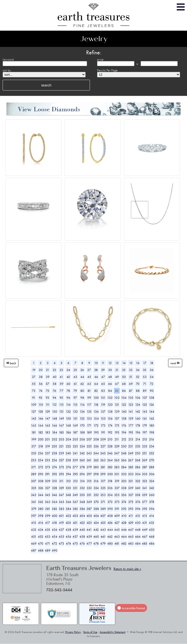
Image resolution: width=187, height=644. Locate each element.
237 (48, 453)
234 (152, 446)
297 (89, 474)
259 (75, 460)
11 (103, 363)
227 (103, 446)
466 (138, 536)
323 (145, 481)
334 (96, 488)
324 (152, 481)
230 (124, 446)
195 (131, 432)
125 (145, 405)
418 (54, 523)
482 (124, 543)
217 (34, 446)
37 (34, 377)
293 (61, 474)
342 (152, 488)
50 (124, 377)
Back (11, 363)
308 (41, 481)
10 (96, 363)
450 (152, 530)
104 (124, 398)
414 (151, 516)
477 (89, 543)
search (46, 85)
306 (152, 474)
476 (82, 543)
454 (55, 536)
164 (41, 425)
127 (34, 411)
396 (152, 509)
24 (68, 370)
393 (131, 509)
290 (41, 474)
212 (124, 439)
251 (145, 453)
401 (61, 516)
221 (61, 446)
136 (96, 411)
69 (131, 384)
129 (47, 411)
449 (145, 530)
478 (96, 543)
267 (131, 460)
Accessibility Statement (113, 632)
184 (55, 432)
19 (34, 370)
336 (110, 488)
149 (61, 418)
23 (61, 370)
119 (103, 405)
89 (145, 391)
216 (151, 439)
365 (61, 502)
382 (54, 509)
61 (75, 384)
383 (61, 509)
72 (151, 384)
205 (75, 439)
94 (54, 398)
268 (138, 460)
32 (124, 370)
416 (41, 523)
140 (124, 411)
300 (110, 474)
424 (96, 523)
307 (34, 481)
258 (68, 460)
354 (110, 495)
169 (75, 425)
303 (131, 474)
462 (110, 536)
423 (89, 523)
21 (48, 370)
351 (89, 495)
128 (41, 411)
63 (89, 384)
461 (103, 536)
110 (41, 405)
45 (89, 377)
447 (131, 530)
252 (152, 453)
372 (110, 502)
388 (96, 509)
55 (34, 384)
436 (55, 530)
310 (54, 481)
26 (82, 370)
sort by (7, 70)
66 (110, 384)
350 (82, 495)
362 (41, 502)
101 (103, 398)
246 (110, 453)
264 (110, 460)
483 (131, 543)
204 (68, 439)
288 (151, 467)
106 (138, 398)
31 (117, 370)
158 (124, 418)
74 (41, 391)
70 (138, 384)
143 (145, 411)
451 (34, 536)
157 (117, 418)
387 (89, 509)
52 (138, 377)
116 (82, 405)
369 (89, 502)
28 (96, 370)
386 (82, 509)
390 (110, 509)
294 (68, 474)
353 (103, 495)
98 (82, 398)
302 (124, 474)
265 (117, 460)
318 (110, 481)
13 (117, 363)
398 (41, 516)
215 (145, 439)
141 (131, 411)
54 (152, 377)
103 (117, 398)
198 (152, 432)
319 (117, 481)
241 (75, 453)
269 (145, 460)
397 (34, 516)
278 (82, 467)
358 (138, 495)
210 (110, 439)
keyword (8, 59)
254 (41, 460)
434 (41, 530)
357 (131, 495)
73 (34, 391)
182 (41, 432)
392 (124, 509)
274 (54, 467)
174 (110, 425)
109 (34, 405)
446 (124, 530)
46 (96, 377)
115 (75, 405)
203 (61, 439)
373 (117, 502)
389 (103, 509)
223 (75, 446)
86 (124, 391)
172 (96, 425)
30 (110, 370)
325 (34, 488)
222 (68, 446)
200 (41, 439)
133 (75, 411)
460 (96, 536)
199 (34, 439)
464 (124, 536)
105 (131, 398)
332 (82, 488)
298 (96, 474)
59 (61, 384)
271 (34, 467)
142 (138, 411)
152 (82, 418)
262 (96, 460)
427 (117, 523)
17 (145, 363)
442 (96, 530)
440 (82, 530)
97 (75, 398)
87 (131, 391)
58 (55, 384)
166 (54, 425)
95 (61, 398)
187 (75, 432)
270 (152, 460)
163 (34, 425)
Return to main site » (127, 569)
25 (75, 370)
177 (131, 425)
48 (110, 377)
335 (103, 488)
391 (117, 509)
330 (68, 488)
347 (61, 495)
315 (89, 481)
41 (61, 377)
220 (54, 446)
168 (68, 425)
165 (47, 425)
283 (117, 467)
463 (117, 536)
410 (124, 516)
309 (48, 481)
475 (75, 543)
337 (117, 488)
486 (152, 543)
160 (138, 418)
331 (75, 488)
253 (34, 460)
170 (82, 425)
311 (61, 481)
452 (41, 536)
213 (131, 439)
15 (131, 363)
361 (34, 502)
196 (138, 432)
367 (75, 502)
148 (55, 418)
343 (34, 495)
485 (145, 543)
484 (138, 543)
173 (103, 425)
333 (89, 488)
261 (89, 460)
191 (103, 432)
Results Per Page (107, 70)
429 (131, 523)
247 (117, 453)
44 (82, 377)
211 (117, 439)
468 (152, 536)
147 (48, 418)
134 (82, 411)
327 (48, 488)
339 (131, 488)
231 (131, 446)
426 (110, 523)
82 (96, 391)
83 (103, 391)
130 (55, 411)
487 (34, 550)
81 (89, 391)
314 (82, 481)
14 (124, 363)
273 (48, 467)
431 (145, 523)
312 (68, 481)
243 (89, 453)
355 (117, 495)
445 (117, 530)
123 (131, 405)
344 (41, 495)
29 (103, 370)
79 (75, 391)
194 (124, 432)
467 (145, 536)
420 (68, 523)
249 (131, 453)
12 (110, 363)
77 (61, 391)
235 (34, 453)
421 (75, 523)
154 (96, 418)
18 (152, 363)
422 (82, 523)
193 (117, 432)
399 (48, 516)
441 (89, 530)
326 (41, 488)
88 (138, 391)
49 (117, 377)
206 (82, 439)
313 (75, 481)
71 (145, 384)
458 (82, 536)
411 (131, 516)
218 (41, 446)
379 (34, 509)
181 (34, 432)
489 (48, 550)
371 (103, 502)
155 (103, 418)
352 (96, 495)
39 (48, 377)
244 (96, 453)
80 (82, 391)
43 (75, 377)
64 (96, 384)
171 (89, 425)
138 (110, 411)
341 (145, 488)
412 (138, 516)
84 (110, 391)
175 (117, 425)
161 (145, 418)
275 (61, 467)
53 (145, 377)
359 (145, 495)
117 (89, 405)
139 (117, 411)
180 (152, 425)
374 (124, 502)
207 (89, 439)
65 (103, 384)
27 (89, 370)
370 (96, 502)
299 (103, 474)
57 (47, 384)
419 (61, 523)
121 (117, 405)
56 (41, 384)
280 (96, 467)
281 (103, 467)
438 (68, 530)
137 (103, 411)
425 (103, 523)
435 (47, 530)
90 (152, 391)
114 (68, 405)
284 (124, 467)
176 (124, 425)
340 (138, 488)
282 (110, 467)
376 (138, 502)
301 (117, 474)
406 (96, 516)
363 (48, 502)
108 (151, 398)
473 (61, 543)
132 (68, 411)
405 (89, 516)
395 (145, 509)
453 (48, 536)
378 (152, 502)
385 (75, 509)
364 (55, 502)
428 (124, 523)
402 (68, 516)
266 (124, 460)
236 (41, 453)
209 (103, 439)
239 (61, 453)
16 (138, 363)
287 (145, 467)
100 (96, 398)
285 (131, 467)
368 (82, 502)
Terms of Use (90, 632)
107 (145, 398)
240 (68, 453)
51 (131, 377)
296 (82, 474)
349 (75, 495)
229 (117, 446)
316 (96, 481)
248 (124, 453)
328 (55, 488)
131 (61, 411)
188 (82, 432)
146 (41, 418)
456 (68, 536)
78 (68, 391)
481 (117, 543)
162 (152, 418)
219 (48, 446)
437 (61, 530)
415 (34, 523)
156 (110, 418)
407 (103, 516)
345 (47, 495)
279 (89, 467)
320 (124, 481)
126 (151, 405)
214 (138, 439)
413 (145, 516)
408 (110, 516)
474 (68, 543)
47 (103, 377)
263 (103, 460)
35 (145, 370)
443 (103, 530)
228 (110, 446)
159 (131, 418)
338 (124, 488)
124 (138, 405)
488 (41, 550)
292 (55, 474)
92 (41, 398)
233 (145, 446)
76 (54, 391)
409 (117, 516)
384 (68, 509)
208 (96, 439)
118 (96, 405)
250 (138, 453)
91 (34, 398)
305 (145, 474)
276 (68, 467)
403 (75, 516)
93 (47, 398)
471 (48, 543)
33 (131, 370)
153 (89, 418)
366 (68, 502)
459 (89, 536)
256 (54, 460)
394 (138, 509)
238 (54, 453)
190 (96, 432)
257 (61, 460)
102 (110, 398)
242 (82, 453)
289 (34, 474)
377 (145, 502)
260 (82, 460)
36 (152, 370)
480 (110, 543)
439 (75, 530)
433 (34, 530)
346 (54, 495)
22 (54, 370)
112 (54, 405)
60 (68, 384)
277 (75, 467)
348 (68, 495)
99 (89, 398)
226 (96, 446)
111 (48, 405)
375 (131, 502)
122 (124, 405)
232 (138, 446)
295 (75, 474)
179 (145, 425)
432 (151, 523)
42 (68, 377)
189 (89, 432)
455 (61, 536)
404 (82, 516)
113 (61, 405)
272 (41, 467)
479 (103, 543)
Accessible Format (131, 608)
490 (55, 550)
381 (48, 509)
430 (138, 523)
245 (103, 453)
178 (138, 425)
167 (61, 425)
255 (47, 460)
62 (82, 384)
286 (138, 467)
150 (68, 418)
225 (89, 446)
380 (41, 509)
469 (34, 543)
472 (54, 543)
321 (131, 481)
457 (75, 536)
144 (152, 411)
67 (117, 384)
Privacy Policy (73, 632)
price (100, 59)
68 (124, 384)
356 (124, 495)
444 (110, 530)
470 (41, 543)
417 (47, 523)
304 (138, 474)
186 (68, 432)
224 (82, 446)
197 (145, 432)
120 (110, 405)
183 (48, 432)
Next (175, 363)
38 (41, 377)
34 (138, 370)
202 (55, 439)
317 (103, 481)
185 (61, 432)
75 (47, 391)
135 (89, 411)
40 (55, 377)
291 (47, 474)
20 (41, 370)
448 (138, 530)
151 (75, 418)
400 (55, 516)
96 (68, 398)
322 (138, 481)
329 (61, 488)
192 (110, 432)
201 (47, 439)
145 (34, 418)
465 (131, 536)
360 (152, 495)
